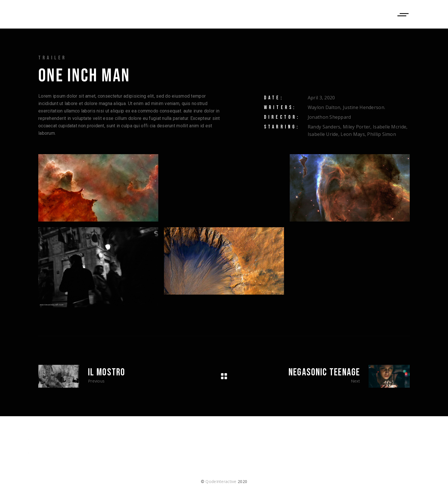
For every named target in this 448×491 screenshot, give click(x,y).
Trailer (52, 58)
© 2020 (224, 481)
